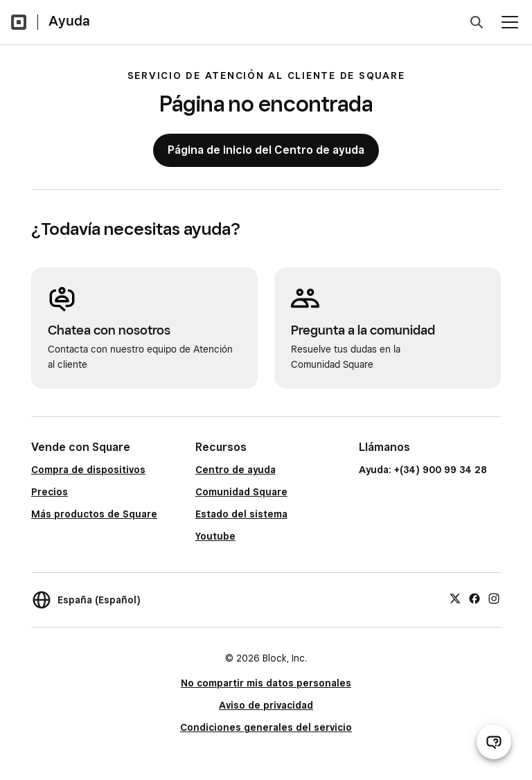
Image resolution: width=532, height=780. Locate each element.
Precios (50, 492)
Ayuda (69, 21)
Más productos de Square (94, 514)
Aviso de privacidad (266, 705)
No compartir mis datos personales (266, 683)
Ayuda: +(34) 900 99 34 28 (423, 470)
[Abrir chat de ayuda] (494, 742)
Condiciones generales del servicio (266, 727)
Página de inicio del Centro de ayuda (266, 150)
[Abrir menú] (510, 22)
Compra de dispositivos (88, 470)
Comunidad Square (241, 492)
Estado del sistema (241, 514)
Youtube (215, 536)
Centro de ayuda (236, 470)
